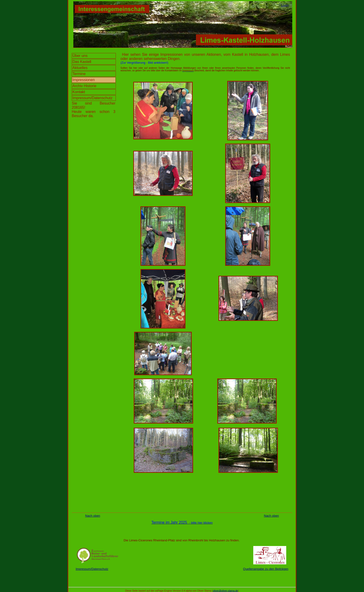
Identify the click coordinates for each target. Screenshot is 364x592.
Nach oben (93, 516)
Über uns (80, 56)
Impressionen (84, 80)
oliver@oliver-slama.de (226, 591)
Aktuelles (80, 68)
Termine (79, 74)
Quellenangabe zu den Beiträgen (266, 569)
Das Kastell (82, 62)
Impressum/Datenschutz (93, 98)
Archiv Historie (84, 86)
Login (285, 5)
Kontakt (79, 92)
